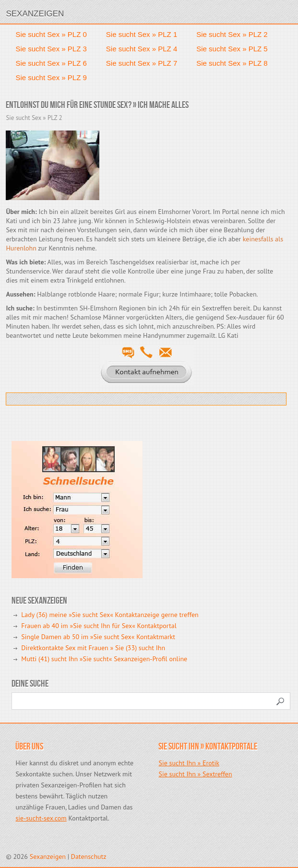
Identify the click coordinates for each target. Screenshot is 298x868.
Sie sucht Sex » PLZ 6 (51, 63)
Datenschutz (89, 856)
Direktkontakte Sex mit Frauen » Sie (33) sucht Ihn (93, 648)
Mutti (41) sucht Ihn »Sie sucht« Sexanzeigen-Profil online (104, 659)
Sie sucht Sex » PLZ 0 (51, 34)
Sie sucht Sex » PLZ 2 (232, 34)
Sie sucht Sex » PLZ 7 (142, 63)
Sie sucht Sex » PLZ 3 (51, 49)
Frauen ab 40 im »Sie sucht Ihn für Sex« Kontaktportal (99, 626)
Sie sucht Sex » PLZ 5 (232, 49)
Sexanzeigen (35, 14)
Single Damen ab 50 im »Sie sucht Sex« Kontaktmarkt (98, 637)
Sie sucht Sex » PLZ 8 (232, 63)
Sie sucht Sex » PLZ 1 (142, 34)
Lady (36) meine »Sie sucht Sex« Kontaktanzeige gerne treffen (110, 615)
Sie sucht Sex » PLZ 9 (51, 77)
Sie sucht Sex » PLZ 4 (142, 49)
